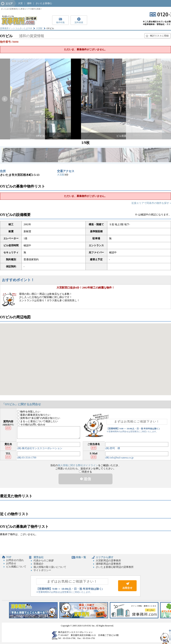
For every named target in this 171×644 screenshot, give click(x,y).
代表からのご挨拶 (44, 561)
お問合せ (11, 563)
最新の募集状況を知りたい (34, 415)
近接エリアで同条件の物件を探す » (151, 203)
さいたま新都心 (44, 3)
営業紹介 (39, 564)
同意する (86, 472)
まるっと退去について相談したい (38, 421)
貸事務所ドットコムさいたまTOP (16, 28)
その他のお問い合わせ (31, 425)
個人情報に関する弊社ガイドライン (78, 465)
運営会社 (39, 557)
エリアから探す (105, 557)
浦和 (29, 3)
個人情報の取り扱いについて (50, 567)
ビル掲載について (16, 567)
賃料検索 (79, 22)
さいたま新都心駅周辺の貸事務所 (115, 567)
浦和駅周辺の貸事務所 (108, 564)
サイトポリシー (42, 570)
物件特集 (60, 22)
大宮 (20, 3)
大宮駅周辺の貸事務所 (108, 561)
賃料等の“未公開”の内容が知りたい (39, 418)
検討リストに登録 (159, 36)
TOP (9, 557)
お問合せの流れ (15, 560)
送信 (85, 479)
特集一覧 (81, 557)
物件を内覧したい (29, 412)
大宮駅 (39, 28)
